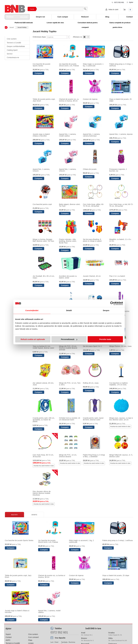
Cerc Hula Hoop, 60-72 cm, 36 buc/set (43, 456)
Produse (17, 17)
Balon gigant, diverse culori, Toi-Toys (70, 205)
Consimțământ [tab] (32, 310)
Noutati (14, 515)
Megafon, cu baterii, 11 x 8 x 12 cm (120, 240)
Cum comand (33, 637)
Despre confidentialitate (16, 46)
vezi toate (24, 17)
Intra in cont (113, 9)
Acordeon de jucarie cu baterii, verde (68, 277)
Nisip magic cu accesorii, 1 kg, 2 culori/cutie (93, 65)
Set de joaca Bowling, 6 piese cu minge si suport (92, 240)
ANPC (8, 640)
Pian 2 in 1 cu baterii (117, 276)
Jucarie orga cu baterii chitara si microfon (41, 135)
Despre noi (40, 17)
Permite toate (105, 339)
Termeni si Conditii (14, 43)
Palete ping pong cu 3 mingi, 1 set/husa (121, 65)
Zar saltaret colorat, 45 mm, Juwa (43, 384)
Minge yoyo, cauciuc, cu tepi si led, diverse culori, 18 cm (121, 419)
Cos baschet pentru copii (42, 204)
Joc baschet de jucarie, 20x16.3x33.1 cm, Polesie (69, 65)
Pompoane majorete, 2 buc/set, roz (118, 170)
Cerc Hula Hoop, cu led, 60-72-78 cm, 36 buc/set (121, 205)
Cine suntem (12, 39)
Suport (8, 634)
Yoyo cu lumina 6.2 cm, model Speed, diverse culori (43, 347)
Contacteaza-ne (13, 57)
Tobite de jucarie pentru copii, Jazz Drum (44, 100)
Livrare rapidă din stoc (55, 23)
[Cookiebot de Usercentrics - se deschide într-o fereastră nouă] (112, 303)
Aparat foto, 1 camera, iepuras (121, 134)
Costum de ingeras (90, 99)
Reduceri (85, 17)
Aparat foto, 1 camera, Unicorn (41, 170)
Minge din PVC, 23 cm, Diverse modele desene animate (68, 348)
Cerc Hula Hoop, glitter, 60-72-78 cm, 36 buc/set (93, 205)
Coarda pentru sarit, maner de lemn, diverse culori (93, 419)
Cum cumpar (63, 17)
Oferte (34, 515)
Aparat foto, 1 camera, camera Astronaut (92, 135)
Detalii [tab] (69, 310)
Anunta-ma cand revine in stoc (120, 426)
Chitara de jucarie (90, 169)
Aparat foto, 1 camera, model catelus (68, 135)
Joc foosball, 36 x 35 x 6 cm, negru (44, 277)
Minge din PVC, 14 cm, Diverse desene (68, 456)
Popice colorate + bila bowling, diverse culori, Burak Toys (68, 241)
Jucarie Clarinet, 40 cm (92, 276)
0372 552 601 (119, 2)
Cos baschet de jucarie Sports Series (41, 65)
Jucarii (12, 27)
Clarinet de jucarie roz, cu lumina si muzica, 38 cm (69, 100)
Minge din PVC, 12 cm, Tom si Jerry (70, 384)
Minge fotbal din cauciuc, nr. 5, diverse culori (121, 456)
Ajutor (131, 2)
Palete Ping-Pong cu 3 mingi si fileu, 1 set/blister (94, 456)
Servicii (10, 54)
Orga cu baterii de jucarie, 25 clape (120, 100)
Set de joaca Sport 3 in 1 (92, 346)
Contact (9, 637)
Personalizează (69, 339)
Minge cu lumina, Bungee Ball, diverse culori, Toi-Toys (43, 240)
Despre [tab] (106, 310)
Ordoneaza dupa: (39, 37)
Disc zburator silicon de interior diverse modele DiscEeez (42, 493)
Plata (30, 640)
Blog (107, 17)
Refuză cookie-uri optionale (33, 339)
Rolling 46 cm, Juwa (91, 383)
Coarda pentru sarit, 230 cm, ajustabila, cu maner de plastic (44, 420)
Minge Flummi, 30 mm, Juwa (120, 346)
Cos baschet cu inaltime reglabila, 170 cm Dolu (119, 384)
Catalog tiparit (12, 50)
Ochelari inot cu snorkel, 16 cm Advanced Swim (70, 419)
